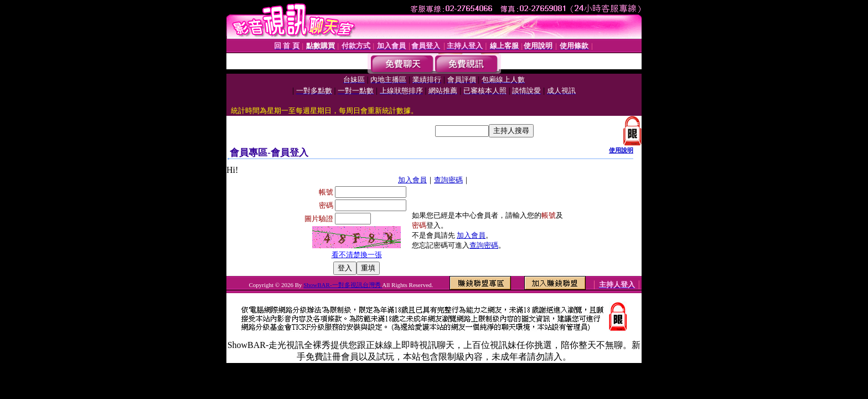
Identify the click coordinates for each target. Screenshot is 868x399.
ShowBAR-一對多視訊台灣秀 (343, 285)
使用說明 (621, 150)
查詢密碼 (448, 180)
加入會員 (412, 180)
